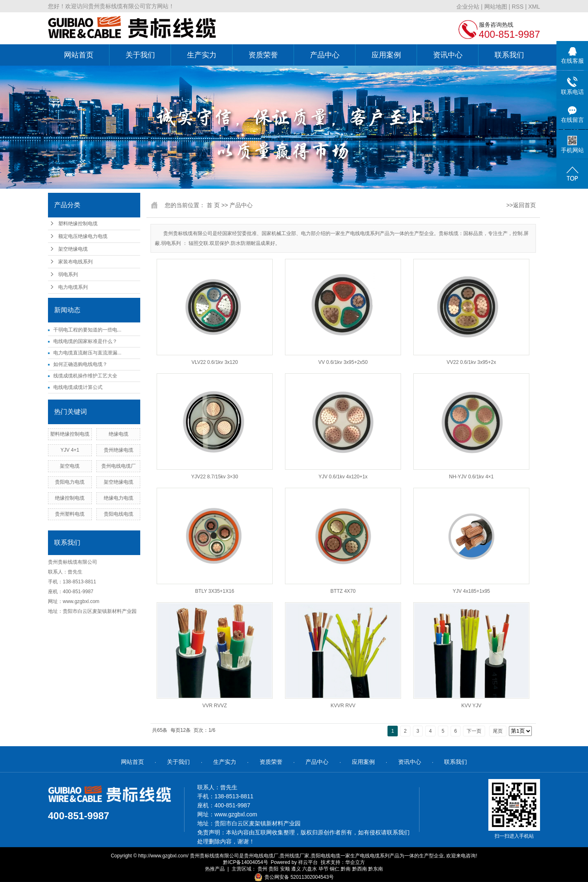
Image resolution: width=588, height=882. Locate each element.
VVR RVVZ (215, 706)
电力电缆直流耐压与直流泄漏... (87, 353)
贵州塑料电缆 (70, 514)
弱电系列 (68, 274)
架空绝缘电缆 (73, 249)
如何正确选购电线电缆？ (80, 364)
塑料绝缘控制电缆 (78, 224)
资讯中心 (448, 55)
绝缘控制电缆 (70, 498)
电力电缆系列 (73, 287)
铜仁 (335, 869)
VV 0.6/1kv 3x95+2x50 (343, 362)
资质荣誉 (263, 55)
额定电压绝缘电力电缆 (83, 236)
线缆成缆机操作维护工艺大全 (85, 376)
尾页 (498, 731)
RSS (518, 7)
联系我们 (509, 55)
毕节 (324, 869)
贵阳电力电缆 (70, 482)
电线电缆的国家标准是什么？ (85, 341)
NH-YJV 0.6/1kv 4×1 (471, 477)
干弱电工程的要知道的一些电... (87, 330)
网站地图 (496, 7)
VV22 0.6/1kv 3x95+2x (471, 362)
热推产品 (215, 869)
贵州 (262, 869)
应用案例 (386, 55)
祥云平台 (308, 862)
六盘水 (310, 869)
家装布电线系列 (75, 262)
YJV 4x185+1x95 (471, 591)
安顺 (285, 869)
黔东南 (376, 869)
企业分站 (468, 7)
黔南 (346, 869)
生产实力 (202, 55)
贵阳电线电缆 (119, 514)
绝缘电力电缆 (119, 498)
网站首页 (79, 55)
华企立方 (355, 862)
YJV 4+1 (70, 450)
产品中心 (325, 55)
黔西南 (360, 869)
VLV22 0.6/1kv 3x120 (215, 362)
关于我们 (140, 55)
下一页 (474, 731)
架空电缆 (70, 466)
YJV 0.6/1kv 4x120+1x (343, 477)
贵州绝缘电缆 (119, 450)
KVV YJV (471, 706)
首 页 (213, 205)
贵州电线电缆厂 (119, 466)
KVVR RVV (343, 706)
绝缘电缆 (119, 434)
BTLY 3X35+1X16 (215, 591)
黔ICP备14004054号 (245, 862)
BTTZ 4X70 (343, 591)
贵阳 (273, 869)
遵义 (296, 869)
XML (534, 7)
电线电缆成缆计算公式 (78, 387)
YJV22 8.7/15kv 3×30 (214, 477)
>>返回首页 (521, 205)
